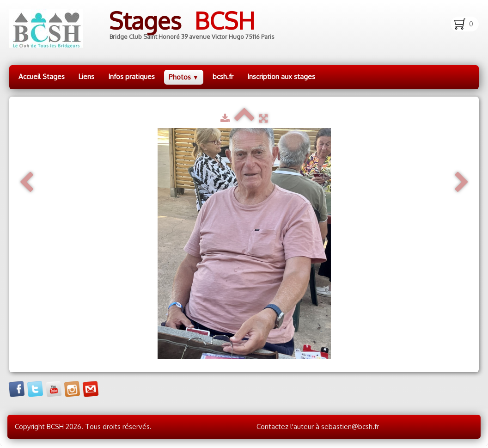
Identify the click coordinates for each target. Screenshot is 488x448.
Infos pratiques (131, 77)
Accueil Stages (42, 77)
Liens (86, 77)
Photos (184, 77)
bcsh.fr (223, 77)
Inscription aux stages (281, 77)
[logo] (149, 28)
